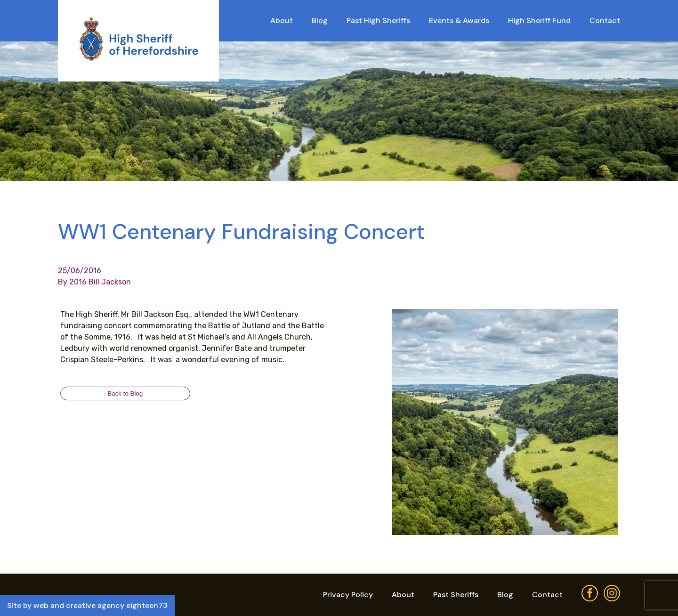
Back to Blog (125, 393)
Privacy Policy (348, 595)
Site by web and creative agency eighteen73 (87, 605)
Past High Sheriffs (378, 20)
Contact (605, 20)
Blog (320, 20)
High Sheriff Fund (539, 20)
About (282, 20)
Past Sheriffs (456, 595)
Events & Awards (459, 20)
